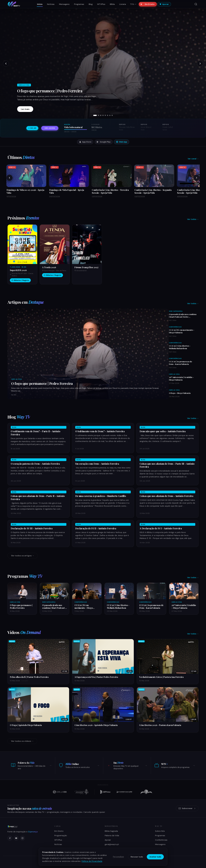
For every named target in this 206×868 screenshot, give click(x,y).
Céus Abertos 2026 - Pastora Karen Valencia (160, 725)
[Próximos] (197, 178)
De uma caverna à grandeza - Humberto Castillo (101, 496)
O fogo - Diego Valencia (180, 393)
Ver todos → (193, 219)
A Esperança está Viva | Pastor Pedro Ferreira (96, 677)
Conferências (175, 327)
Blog (91, 4)
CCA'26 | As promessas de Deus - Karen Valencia (181, 363)
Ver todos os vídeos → (22, 741)
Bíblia (112, 4)
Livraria (123, 4)
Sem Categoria (176, 311)
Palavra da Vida (112, 836)
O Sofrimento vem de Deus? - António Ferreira (100, 431)
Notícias (51, 4)
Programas (79, 4)
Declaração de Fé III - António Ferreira (32, 528)
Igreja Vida (17, 379)
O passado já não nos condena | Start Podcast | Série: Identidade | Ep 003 (183, 317)
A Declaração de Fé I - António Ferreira (161, 528)
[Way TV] (27, 827)
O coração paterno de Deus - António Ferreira (35, 464)
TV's (133, 4)
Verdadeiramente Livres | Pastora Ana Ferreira (161, 677)
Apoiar (164, 4)
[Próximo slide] (200, 64)
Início (40, 4)
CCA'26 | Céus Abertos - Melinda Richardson (180, 347)
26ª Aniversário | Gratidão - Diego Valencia (181, 378)
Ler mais (25, 109)
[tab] (95, 115)
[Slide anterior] (6, 64)
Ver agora (50, 128)
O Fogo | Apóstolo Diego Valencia (26, 725)
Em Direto (149, 4)
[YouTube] (16, 838)
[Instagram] (22, 838)
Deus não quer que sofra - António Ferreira (163, 431)
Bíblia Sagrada (111, 831)
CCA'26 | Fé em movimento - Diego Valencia (182, 331)
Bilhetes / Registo (20, 280)
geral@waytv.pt (112, 844)
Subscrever (187, 808)
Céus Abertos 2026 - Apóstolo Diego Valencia (96, 725)
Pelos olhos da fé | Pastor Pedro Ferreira (29, 677)
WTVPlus (101, 4)
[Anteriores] (9, 178)
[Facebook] (10, 838)
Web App (122, 142)
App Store (85, 142)
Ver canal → (193, 159)
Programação (61, 836)
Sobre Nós (160, 831)
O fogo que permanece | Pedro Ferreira (50, 91)
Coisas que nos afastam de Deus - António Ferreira (166, 496)
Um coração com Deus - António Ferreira (97, 464)
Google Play (104, 142)
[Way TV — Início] (14, 4)
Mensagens (64, 4)
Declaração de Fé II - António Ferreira (96, 528)
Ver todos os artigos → (23, 556)
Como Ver (59, 849)
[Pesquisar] (196, 4)
